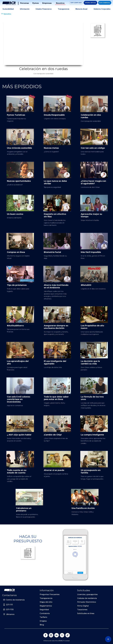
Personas (25, 3)
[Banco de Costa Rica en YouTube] (62, 635)
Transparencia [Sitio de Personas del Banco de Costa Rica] (46, 598)
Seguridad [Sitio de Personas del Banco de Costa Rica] (44, 610)
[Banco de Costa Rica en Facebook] (46, 635)
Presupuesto (28, 553)
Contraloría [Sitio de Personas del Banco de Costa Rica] (45, 613)
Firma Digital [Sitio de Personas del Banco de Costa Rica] (83, 606)
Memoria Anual (81, 9)
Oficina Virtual (90, 3)
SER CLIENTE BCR (76, 3)
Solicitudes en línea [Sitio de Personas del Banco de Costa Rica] (86, 613)
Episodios (6, 14)
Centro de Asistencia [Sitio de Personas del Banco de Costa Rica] (15, 600)
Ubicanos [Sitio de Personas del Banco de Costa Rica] (10, 614)
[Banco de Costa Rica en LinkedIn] (57, 635)
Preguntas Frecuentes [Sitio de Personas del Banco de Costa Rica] (50, 594)
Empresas (47, 3)
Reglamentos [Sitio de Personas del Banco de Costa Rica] (46, 606)
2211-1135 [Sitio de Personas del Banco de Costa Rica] (10, 609)
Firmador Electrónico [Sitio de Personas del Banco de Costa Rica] (87, 602)
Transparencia (64, 9)
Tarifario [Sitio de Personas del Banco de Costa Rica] (43, 617)
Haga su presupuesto (98, 30)
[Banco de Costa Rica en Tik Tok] (68, 635)
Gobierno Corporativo (102, 9)
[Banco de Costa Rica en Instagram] (51, 635)
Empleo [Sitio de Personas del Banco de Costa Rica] (43, 621)
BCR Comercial (105, 3)
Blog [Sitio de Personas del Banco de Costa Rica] (42, 625)
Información (25, 9)
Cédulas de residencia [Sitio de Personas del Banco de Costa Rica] (87, 598)
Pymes (36, 3)
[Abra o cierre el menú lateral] (108, 639)
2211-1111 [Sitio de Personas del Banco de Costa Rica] (9, 605)
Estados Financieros (44, 9)
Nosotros (60, 3)
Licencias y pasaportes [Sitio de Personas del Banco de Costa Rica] (87, 594)
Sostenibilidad (8, 9)
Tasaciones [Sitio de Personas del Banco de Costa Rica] (82, 610)
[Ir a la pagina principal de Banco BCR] (9, 590)
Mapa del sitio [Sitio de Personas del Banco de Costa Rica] (46, 602)
